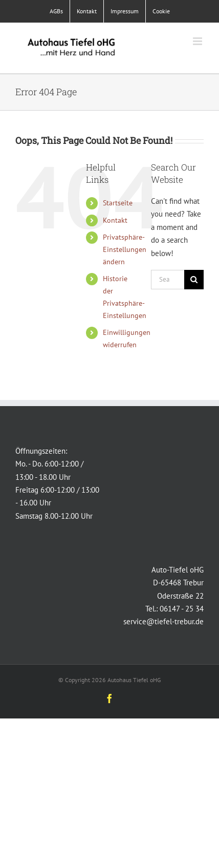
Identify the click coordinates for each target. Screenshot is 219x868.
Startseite (118, 203)
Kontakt (115, 220)
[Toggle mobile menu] (198, 41)
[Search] (194, 280)
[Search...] (168, 280)
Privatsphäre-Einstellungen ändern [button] (125, 249)
